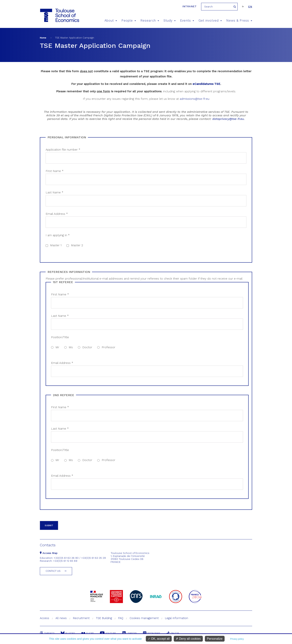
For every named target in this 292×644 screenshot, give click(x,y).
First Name (55, 171)
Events (187, 21)
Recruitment (81, 618)
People (129, 21)
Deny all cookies (188, 639)
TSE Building (104, 618)
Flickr (88, 633)
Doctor (87, 347)
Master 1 (56, 245)
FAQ (121, 618)
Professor (108, 347)
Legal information (177, 618)
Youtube (108, 633)
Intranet (189, 6)
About (111, 21)
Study (170, 21)
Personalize (215, 639)
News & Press (239, 21)
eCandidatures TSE (206, 84)
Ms (71, 347)
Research (150, 21)
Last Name (54, 192)
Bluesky (68, 633)
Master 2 (77, 245)
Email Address (57, 214)
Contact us (53, 571)
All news (61, 618)
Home (43, 38)
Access (45, 618)
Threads (47, 633)
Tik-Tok (173, 633)
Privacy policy (237, 639)
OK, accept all (159, 639)
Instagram (151, 633)
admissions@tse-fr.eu (195, 99)
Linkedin (130, 633)
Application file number (63, 150)
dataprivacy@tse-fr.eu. (228, 119)
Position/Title (60, 337)
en (250, 7)
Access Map (49, 553)
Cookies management (144, 618)
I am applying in (58, 235)
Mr (57, 347)
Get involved (210, 21)
